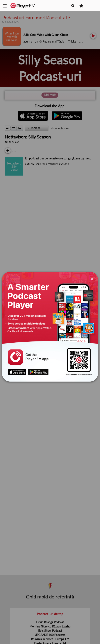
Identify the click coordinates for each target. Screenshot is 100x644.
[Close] (92, 279)
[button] (5, 6)
